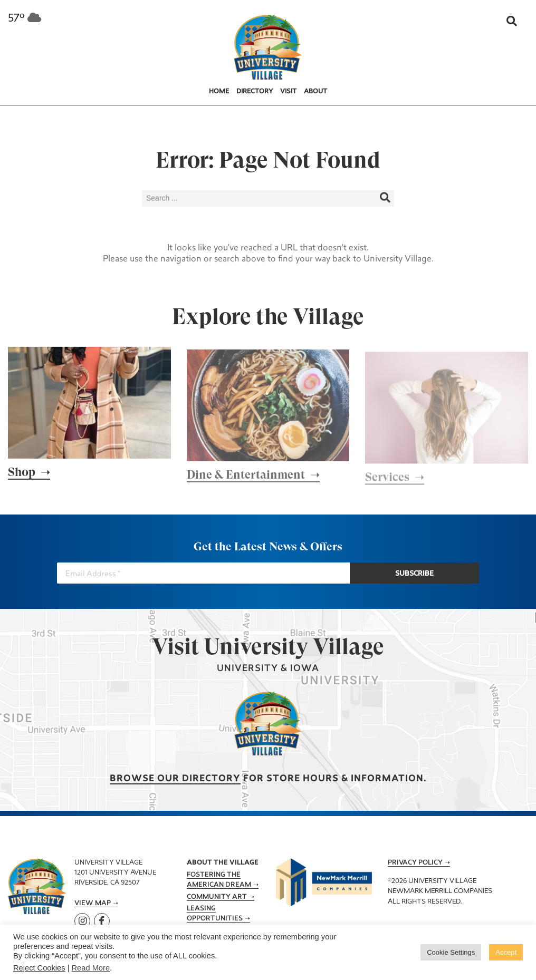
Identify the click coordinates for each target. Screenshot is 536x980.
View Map (93, 904)
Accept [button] (506, 952)
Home (219, 92)
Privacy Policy (415, 863)
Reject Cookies (39, 968)
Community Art (217, 897)
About (315, 92)
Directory (255, 92)
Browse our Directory (175, 779)
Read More (91, 968)
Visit (288, 92)
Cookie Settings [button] (451, 952)
